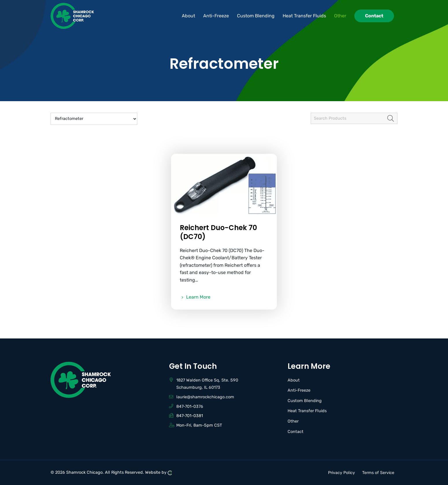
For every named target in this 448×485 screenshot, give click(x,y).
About (294, 380)
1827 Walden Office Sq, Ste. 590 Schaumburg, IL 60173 (207, 384)
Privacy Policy (341, 472)
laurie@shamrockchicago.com (205, 397)
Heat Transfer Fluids (307, 411)
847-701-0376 (190, 407)
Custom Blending (305, 401)
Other (293, 421)
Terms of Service (378, 472)
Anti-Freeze (299, 390)
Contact (296, 432)
